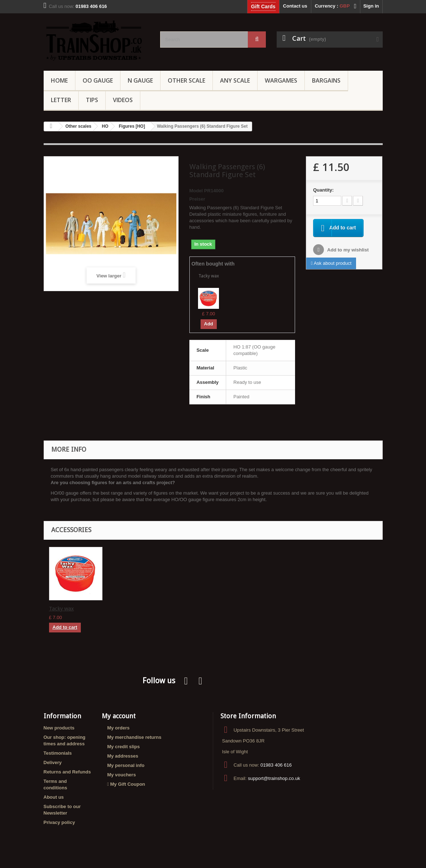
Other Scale (186, 80)
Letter (61, 100)
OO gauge (98, 80)
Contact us (295, 6)
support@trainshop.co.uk (274, 778)
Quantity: (323, 190)
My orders (118, 728)
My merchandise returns (134, 737)
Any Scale (235, 80)
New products (59, 728)
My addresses (123, 756)
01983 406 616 (276, 765)
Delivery (53, 762)
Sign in (371, 6)
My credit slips (123, 747)
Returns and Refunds (67, 772)
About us (54, 797)
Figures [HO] (132, 126)
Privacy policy (59, 822)
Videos (123, 100)
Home (59, 80)
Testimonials (58, 753)
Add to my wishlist (347, 251)
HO (105, 126)
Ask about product (331, 264)
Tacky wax (209, 276)
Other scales (78, 126)
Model (196, 191)
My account (119, 716)
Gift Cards (263, 6)
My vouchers (121, 775)
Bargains (326, 80)
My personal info (126, 765)
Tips (92, 100)
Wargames (281, 80)
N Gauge (140, 80)
